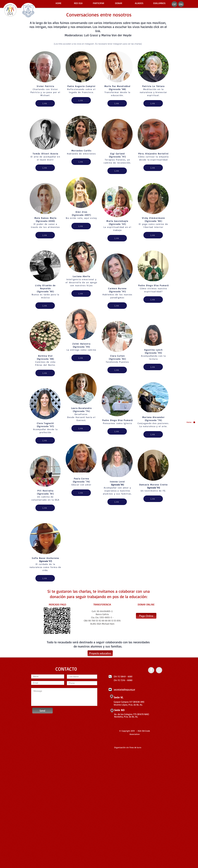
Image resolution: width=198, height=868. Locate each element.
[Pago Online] (146, 616)
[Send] (42, 711)
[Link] (45, 103)
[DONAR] (119, 3)
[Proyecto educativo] (100, 653)
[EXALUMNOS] (159, 3)
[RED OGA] (78, 3)
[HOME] (58, 3)
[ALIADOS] (139, 3)
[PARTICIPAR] (98, 3)
